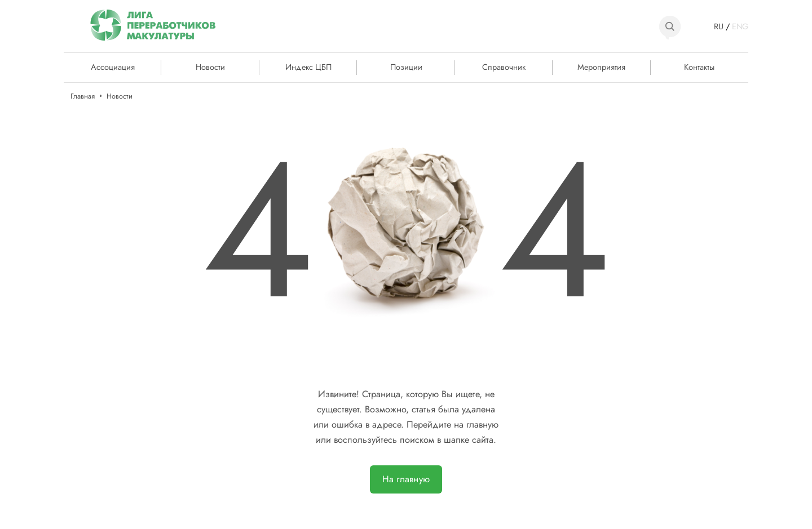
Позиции (406, 66)
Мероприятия (601, 66)
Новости (210, 66)
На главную (406, 479)
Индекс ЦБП (308, 66)
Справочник (504, 66)
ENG (740, 26)
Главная (83, 96)
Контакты (699, 66)
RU (719, 26)
